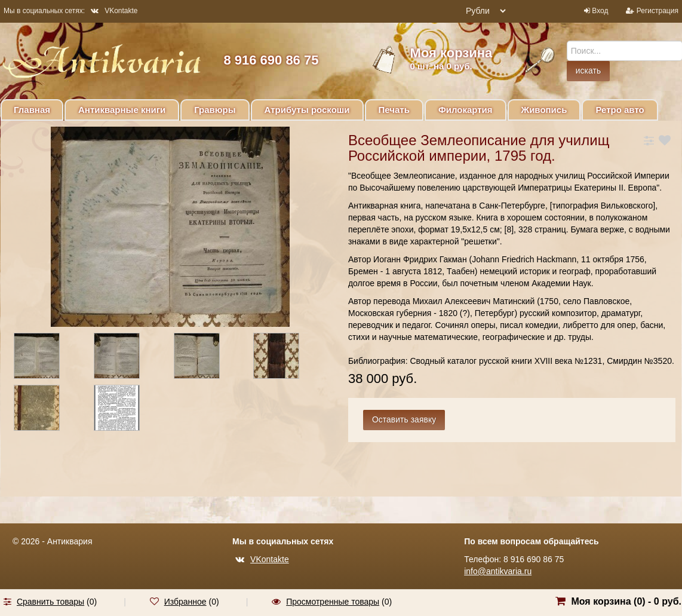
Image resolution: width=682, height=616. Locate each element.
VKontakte (114, 11)
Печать (394, 110)
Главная (32, 110)
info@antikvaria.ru (498, 571)
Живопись (544, 110)
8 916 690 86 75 (271, 60)
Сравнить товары (50, 602)
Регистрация (658, 11)
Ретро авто (620, 110)
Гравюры (215, 110)
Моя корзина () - (626, 601)
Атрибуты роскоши (307, 110)
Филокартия (466, 110)
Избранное (185, 602)
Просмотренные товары (333, 602)
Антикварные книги (122, 110)
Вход (600, 11)
